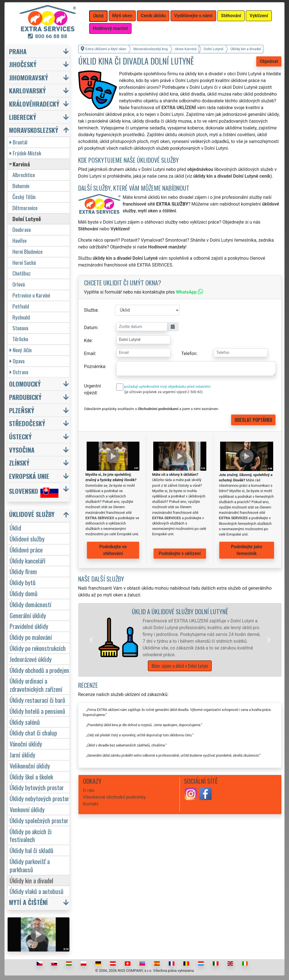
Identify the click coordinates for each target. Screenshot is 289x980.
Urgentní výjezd (93, 389)
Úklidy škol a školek (31, 777)
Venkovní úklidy (27, 809)
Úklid (15, 528)
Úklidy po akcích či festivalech (31, 835)
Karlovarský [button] (27, 90)
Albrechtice (24, 175)
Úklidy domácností (30, 604)
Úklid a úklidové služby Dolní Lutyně (180, 611)
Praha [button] (18, 51)
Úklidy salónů (25, 722)
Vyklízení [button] (259, 16)
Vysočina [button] (22, 450)
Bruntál (18, 142)
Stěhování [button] (231, 16)
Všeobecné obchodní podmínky (114, 797)
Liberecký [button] (23, 117)
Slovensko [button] (34, 491)
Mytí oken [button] (122, 16)
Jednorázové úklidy (31, 659)
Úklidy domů (24, 593)
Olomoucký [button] (25, 384)
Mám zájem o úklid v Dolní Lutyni (180, 666)
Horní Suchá (24, 262)
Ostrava (19, 372)
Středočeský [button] (27, 423)
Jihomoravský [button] (29, 77)
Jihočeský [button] (23, 64)
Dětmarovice (25, 208)
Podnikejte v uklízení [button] (180, 553)
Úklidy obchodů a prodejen (39, 670)
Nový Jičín (21, 350)
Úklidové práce (26, 550)
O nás (89, 790)
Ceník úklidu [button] (153, 16)
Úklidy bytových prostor (37, 787)
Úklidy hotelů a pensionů (37, 711)
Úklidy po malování (31, 637)
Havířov (19, 240)
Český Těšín (24, 197)
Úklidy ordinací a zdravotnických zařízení (36, 685)
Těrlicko (20, 339)
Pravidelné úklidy (29, 626)
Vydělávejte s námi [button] (193, 16)
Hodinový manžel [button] (110, 28)
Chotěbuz (22, 273)
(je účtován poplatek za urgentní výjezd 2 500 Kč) (164, 392)
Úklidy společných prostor (39, 820)
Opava (17, 361)
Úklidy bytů (23, 582)
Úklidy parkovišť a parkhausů (30, 865)
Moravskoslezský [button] (34, 130)
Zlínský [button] (19, 463)
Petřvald (21, 306)
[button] (91, 640)
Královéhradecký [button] (34, 104)
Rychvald (21, 317)
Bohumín (21, 186)
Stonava (20, 328)
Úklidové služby (27, 539)
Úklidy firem (23, 571)
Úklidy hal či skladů (31, 850)
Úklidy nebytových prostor (39, 798)
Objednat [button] (269, 61)
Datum (91, 328)
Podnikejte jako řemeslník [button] (247, 550)
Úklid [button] (98, 16)
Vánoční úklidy (26, 744)
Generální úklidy (28, 615)
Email (90, 354)
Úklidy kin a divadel (31, 880)
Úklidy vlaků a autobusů (37, 891)
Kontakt (91, 804)
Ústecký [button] (20, 436)
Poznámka (95, 366)
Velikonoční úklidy (30, 766)
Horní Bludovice (28, 251)
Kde (88, 341)
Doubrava (22, 229)
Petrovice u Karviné (31, 295)
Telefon (189, 354)
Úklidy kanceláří (28, 561)
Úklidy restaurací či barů (37, 700)
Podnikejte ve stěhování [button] (113, 550)
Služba (91, 310)
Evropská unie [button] (29, 476)
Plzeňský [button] (22, 410)
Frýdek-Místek (25, 153)
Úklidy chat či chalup (33, 733)
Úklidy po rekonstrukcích (38, 648)
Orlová (19, 284)
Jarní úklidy (22, 755)
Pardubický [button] (25, 397)
